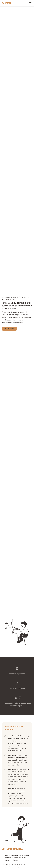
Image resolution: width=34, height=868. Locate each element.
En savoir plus (9, 329)
